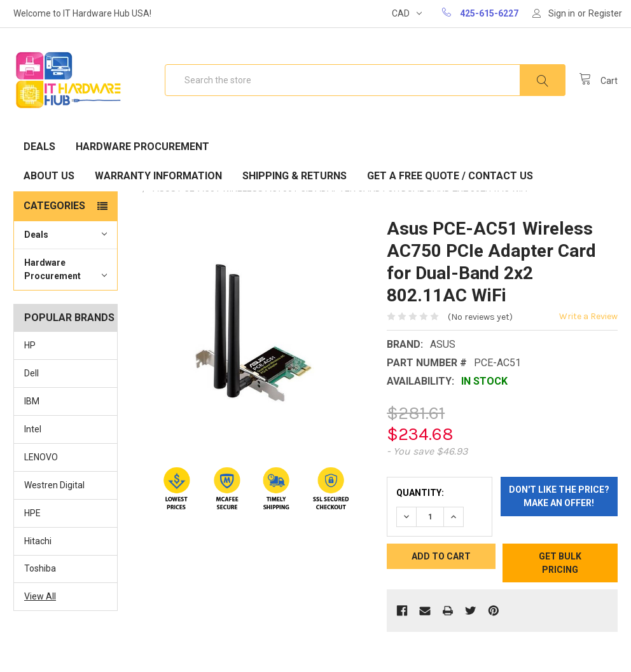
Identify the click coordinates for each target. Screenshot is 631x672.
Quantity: (420, 493)
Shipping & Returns (295, 176)
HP (30, 345)
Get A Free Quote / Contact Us (450, 176)
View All (40, 596)
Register (605, 13)
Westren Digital (54, 485)
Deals (39, 147)
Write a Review (588, 316)
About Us (49, 176)
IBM (32, 401)
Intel (33, 429)
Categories (54, 206)
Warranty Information (158, 176)
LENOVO (41, 457)
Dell (31, 373)
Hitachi (38, 541)
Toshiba (40, 568)
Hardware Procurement (142, 147)
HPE (32, 513)
